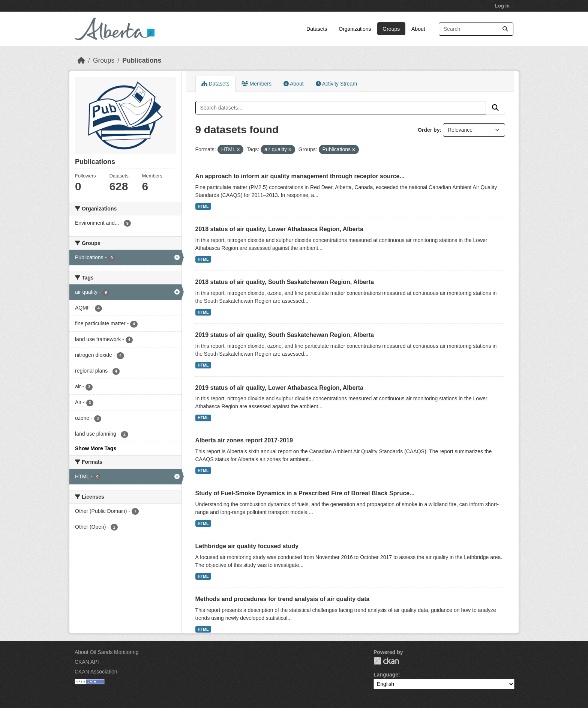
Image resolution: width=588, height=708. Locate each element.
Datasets (317, 29)
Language (386, 675)
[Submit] (505, 29)
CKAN (386, 661)
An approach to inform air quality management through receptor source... (300, 176)
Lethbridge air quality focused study (247, 546)
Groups (391, 29)
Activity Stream (336, 84)
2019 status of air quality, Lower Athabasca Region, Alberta (279, 388)
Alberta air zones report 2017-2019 (244, 440)
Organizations (355, 29)
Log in (502, 6)
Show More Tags (96, 448)
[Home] (81, 60)
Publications (142, 60)
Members (256, 84)
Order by (429, 130)
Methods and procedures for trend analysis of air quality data (283, 599)
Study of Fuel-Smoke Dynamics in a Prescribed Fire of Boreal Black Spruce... (305, 493)
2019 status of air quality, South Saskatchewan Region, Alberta (285, 335)
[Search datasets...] (476, 29)
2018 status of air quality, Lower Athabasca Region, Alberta (279, 229)
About (418, 29)
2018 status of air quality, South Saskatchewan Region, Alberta (285, 282)
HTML (203, 206)
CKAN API (87, 662)
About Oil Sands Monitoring (106, 652)
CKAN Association (96, 672)
